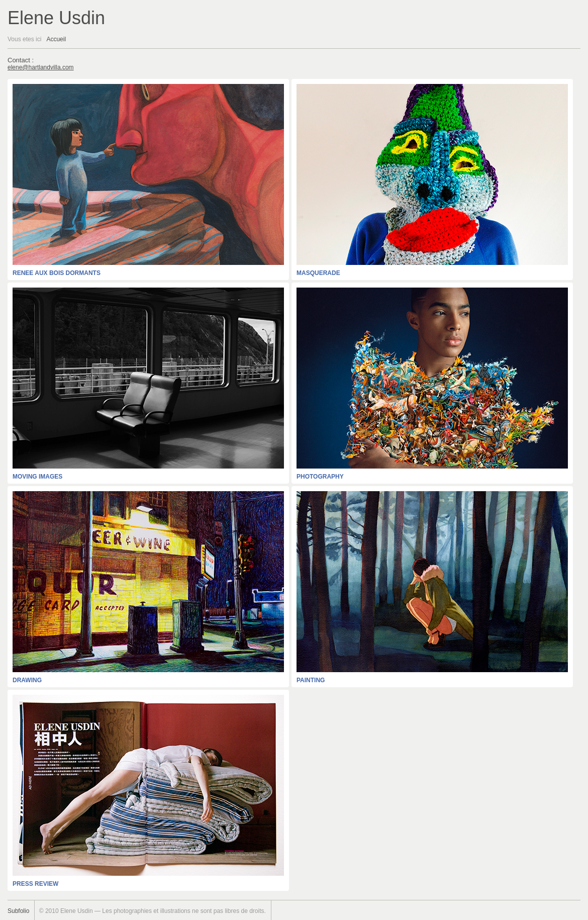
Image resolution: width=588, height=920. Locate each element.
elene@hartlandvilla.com (41, 67)
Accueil (56, 39)
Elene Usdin (56, 18)
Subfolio (18, 911)
